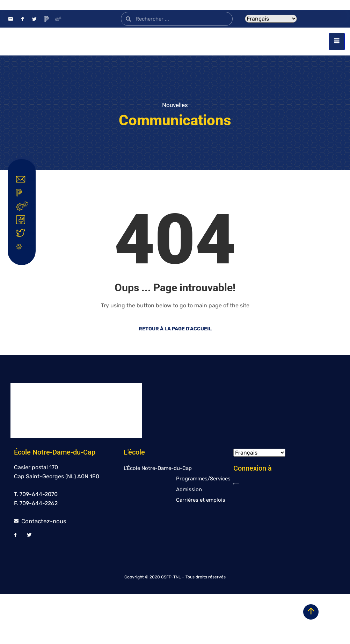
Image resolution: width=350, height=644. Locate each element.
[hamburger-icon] (337, 67)
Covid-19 (23, 246)
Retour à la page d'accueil (175, 379)
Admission (189, 540)
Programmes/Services (203, 529)
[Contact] (10, 19)
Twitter (23, 233)
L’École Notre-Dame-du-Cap (158, 518)
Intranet (23, 206)
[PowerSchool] (46, 19)
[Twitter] (34, 19)
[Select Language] (271, 19)
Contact (23, 179)
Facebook (23, 220)
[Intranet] (58, 19)
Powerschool (23, 193)
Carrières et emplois (201, 550)
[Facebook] (22, 19)
